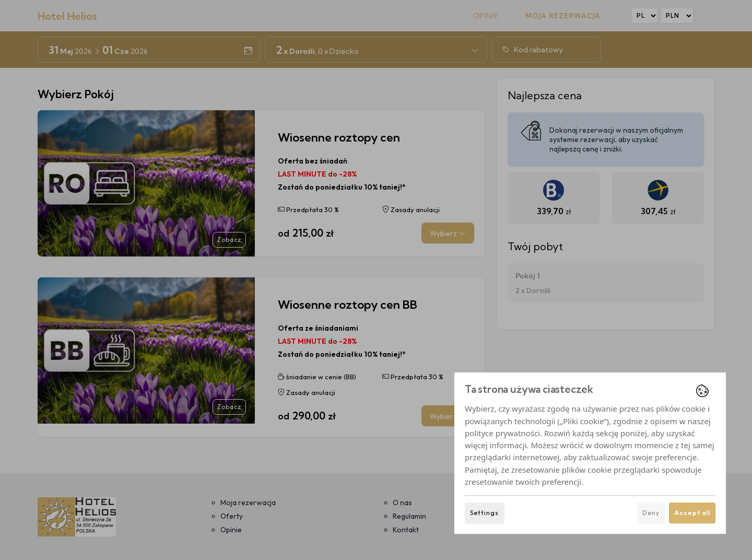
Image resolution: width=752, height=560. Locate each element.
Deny (651, 513)
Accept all (692, 513)
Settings (484, 513)
